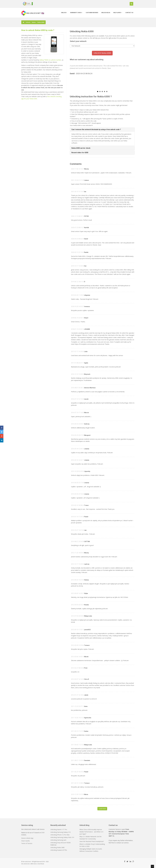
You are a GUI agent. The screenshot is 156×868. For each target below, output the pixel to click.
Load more (102, 809)
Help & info (118, 13)
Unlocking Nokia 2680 (57, 847)
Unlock (64, 13)
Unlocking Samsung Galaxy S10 (60, 832)
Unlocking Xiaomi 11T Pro (59, 829)
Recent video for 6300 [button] (80, 153)
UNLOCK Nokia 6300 (102, 53)
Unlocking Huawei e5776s (59, 850)
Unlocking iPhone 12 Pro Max (60, 835)
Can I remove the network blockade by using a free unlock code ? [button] (96, 129)
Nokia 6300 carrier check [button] (81, 148)
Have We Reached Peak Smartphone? (92, 841)
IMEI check (34, 864)
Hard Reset (41, 864)
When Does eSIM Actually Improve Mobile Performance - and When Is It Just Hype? (91, 832)
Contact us (129, 13)
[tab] (102, 130)
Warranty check (76, 13)
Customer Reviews (92, 13)
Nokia (34, 22)
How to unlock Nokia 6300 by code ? (38, 30)
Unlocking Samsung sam (58, 840)
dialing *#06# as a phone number (50, 60)
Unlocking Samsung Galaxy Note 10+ (62, 837)
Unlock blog (106, 13)
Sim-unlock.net (25, 864)
